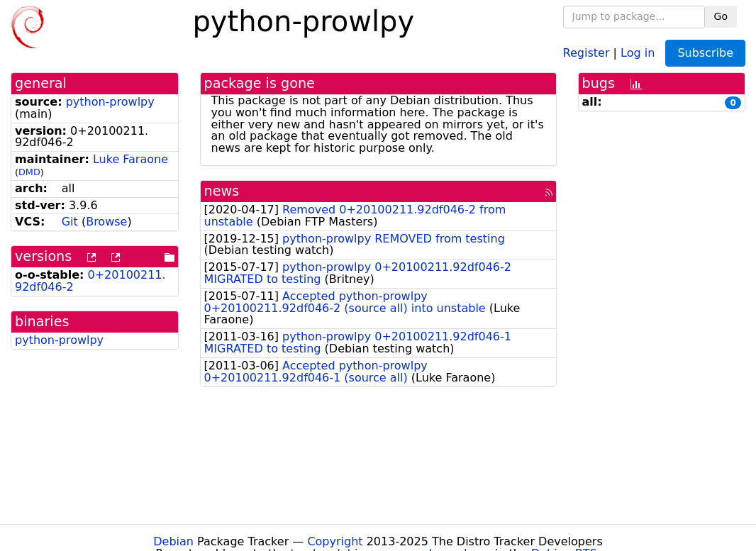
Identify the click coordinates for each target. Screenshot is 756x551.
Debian (173, 541)
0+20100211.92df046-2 (90, 281)
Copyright (335, 541)
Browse (106, 222)
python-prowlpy (110, 102)
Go (721, 16)
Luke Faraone (130, 159)
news (222, 191)
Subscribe (705, 53)
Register (587, 52)
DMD (29, 172)
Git (70, 222)
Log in (638, 52)
